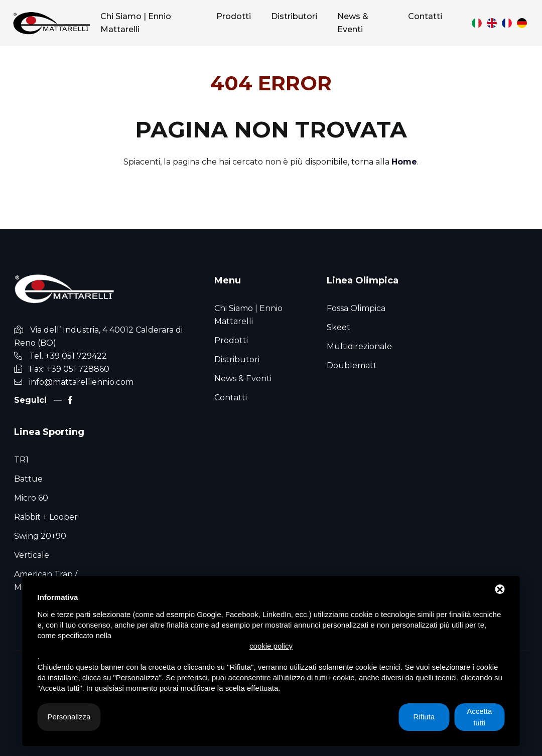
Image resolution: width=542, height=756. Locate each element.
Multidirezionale (359, 346)
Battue (28, 479)
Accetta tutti (479, 717)
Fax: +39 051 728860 (69, 369)
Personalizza (69, 717)
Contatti (231, 398)
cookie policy (271, 646)
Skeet (338, 327)
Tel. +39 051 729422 (68, 356)
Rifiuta (424, 717)
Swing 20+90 (40, 536)
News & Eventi (243, 379)
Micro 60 (31, 498)
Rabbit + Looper (46, 517)
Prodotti (231, 340)
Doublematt (352, 365)
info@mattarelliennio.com (81, 382)
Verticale (32, 555)
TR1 (21, 460)
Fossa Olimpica (356, 308)
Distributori (237, 359)
